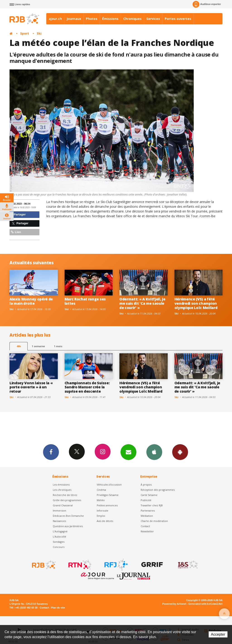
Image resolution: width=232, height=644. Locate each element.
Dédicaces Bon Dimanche (68, 516)
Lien (16, 232)
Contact (145, 526)
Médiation (147, 516)
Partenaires (148, 511)
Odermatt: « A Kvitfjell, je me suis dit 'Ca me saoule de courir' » (142, 303)
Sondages (59, 542)
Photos (92, 19)
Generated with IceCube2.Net (205, 604)
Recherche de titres (65, 495)
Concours (59, 547)
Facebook (51, 452)
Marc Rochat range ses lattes (85, 301)
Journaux (74, 19)
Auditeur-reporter (207, 4)
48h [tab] (19, 346)
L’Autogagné (60, 531)
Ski (39, 33)
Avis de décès (105, 521)
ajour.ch (55, 19)
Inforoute (103, 511)
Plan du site (58, 608)
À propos (146, 485)
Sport (25, 33)
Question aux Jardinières (68, 526)
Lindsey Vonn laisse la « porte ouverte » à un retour (31, 387)
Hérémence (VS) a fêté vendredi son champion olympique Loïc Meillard (196, 303)
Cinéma (101, 490)
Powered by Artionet (174, 604)
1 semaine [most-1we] (38, 346)
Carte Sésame (149, 495)
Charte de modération (154, 521)
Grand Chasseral (63, 505)
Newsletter (147, 531)
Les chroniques (62, 490)
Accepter (218, 634)
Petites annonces (107, 505)
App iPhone (154, 452)
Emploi (101, 516)
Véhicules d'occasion (109, 485)
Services (153, 19)
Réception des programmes (158, 490)
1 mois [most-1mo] (58, 346)
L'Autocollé (59, 537)
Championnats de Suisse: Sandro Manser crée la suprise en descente (87, 387)
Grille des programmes (67, 500)
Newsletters (128, 452)
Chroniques (132, 19)
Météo (101, 500)
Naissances (59, 521)
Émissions (110, 19)
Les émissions (61, 485)
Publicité (146, 500)
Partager (18, 214)
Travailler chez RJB (152, 505)
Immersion (59, 511)
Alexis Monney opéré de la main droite (31, 301)
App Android (180, 452)
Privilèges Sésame (108, 495)
